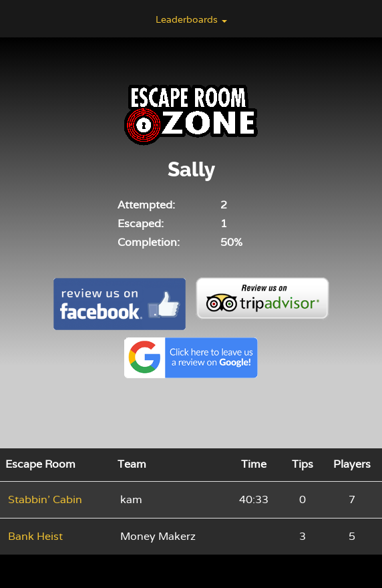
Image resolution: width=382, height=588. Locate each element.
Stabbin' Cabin (45, 499)
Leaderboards (191, 19)
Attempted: (146, 205)
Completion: (149, 242)
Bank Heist (35, 536)
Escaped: (141, 224)
